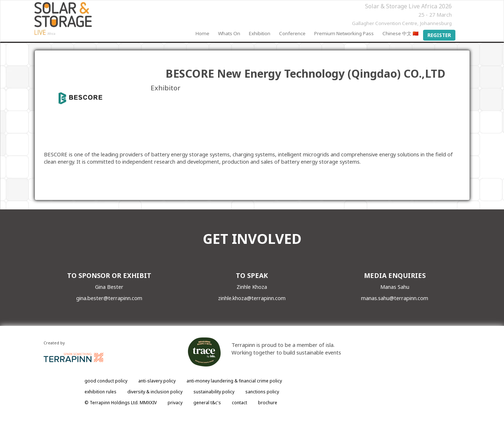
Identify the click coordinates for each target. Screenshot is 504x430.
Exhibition (260, 33)
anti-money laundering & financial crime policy (234, 381)
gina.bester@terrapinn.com (109, 298)
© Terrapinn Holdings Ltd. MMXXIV (121, 403)
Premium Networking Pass (344, 33)
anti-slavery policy (157, 381)
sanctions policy (262, 392)
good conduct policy (106, 381)
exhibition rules (101, 392)
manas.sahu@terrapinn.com (395, 298)
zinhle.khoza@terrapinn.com (252, 298)
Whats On (229, 33)
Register (439, 35)
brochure (268, 403)
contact (239, 403)
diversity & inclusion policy (155, 392)
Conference (292, 33)
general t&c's (207, 403)
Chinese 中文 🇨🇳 (401, 33)
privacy (175, 403)
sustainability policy (214, 392)
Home (202, 33)
